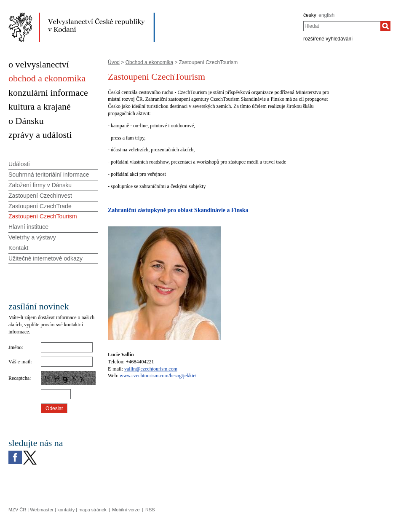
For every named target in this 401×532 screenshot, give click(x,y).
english (326, 15)
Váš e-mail (19, 362)
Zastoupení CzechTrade (40, 206)
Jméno (15, 347)
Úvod (114, 62)
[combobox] (342, 26)
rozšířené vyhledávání (328, 39)
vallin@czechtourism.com (151, 369)
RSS (150, 510)
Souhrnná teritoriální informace (49, 175)
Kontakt (18, 248)
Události (19, 164)
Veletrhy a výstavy (32, 237)
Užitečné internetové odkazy (45, 258)
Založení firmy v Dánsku (40, 185)
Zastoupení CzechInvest (40, 196)
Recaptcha (19, 378)
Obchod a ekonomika (149, 62)
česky (310, 15)
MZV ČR (17, 510)
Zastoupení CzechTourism (43, 216)
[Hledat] (385, 26)
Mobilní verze (126, 510)
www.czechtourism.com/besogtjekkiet (158, 376)
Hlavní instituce (28, 227)
